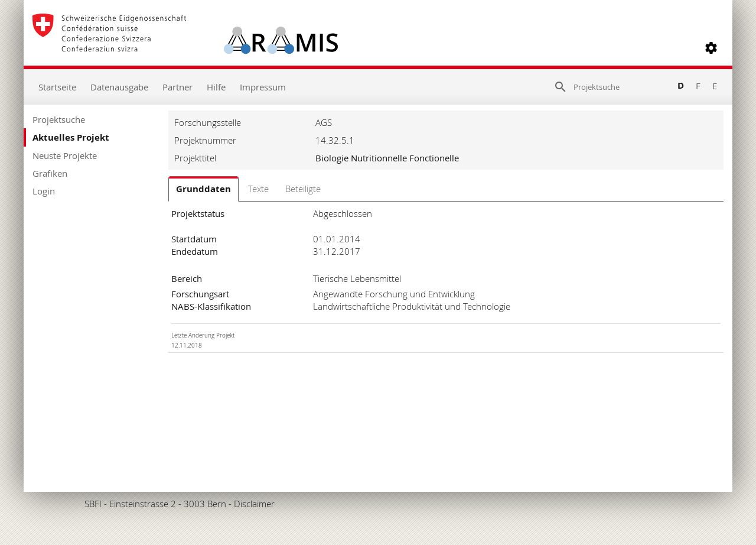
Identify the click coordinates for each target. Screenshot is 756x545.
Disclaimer (254, 504)
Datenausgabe (119, 87)
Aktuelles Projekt (71, 137)
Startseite (57, 87)
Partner (177, 87)
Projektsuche (59, 119)
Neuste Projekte (65, 155)
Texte (258, 189)
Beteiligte (303, 189)
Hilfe (216, 87)
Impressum (263, 87)
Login (44, 191)
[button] (711, 48)
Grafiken (50, 173)
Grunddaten (203, 189)
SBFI (93, 504)
